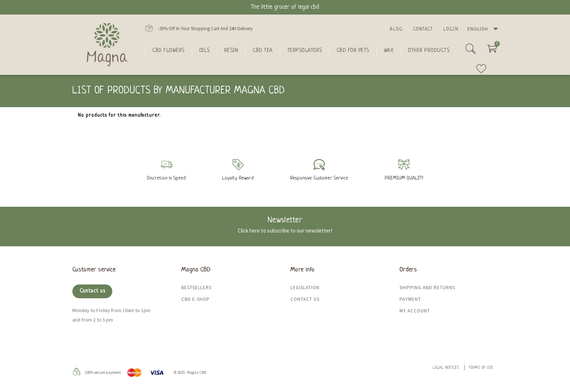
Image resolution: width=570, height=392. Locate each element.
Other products (429, 50)
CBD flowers (168, 50)
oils (204, 50)
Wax (389, 50)
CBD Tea (263, 50)
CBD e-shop (196, 299)
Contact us (92, 291)
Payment (410, 299)
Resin (231, 50)
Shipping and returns (427, 288)
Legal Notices (446, 368)
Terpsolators (305, 50)
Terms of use (481, 368)
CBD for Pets (353, 50)
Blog (396, 29)
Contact (423, 29)
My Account (415, 311)
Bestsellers (196, 288)
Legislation (305, 288)
